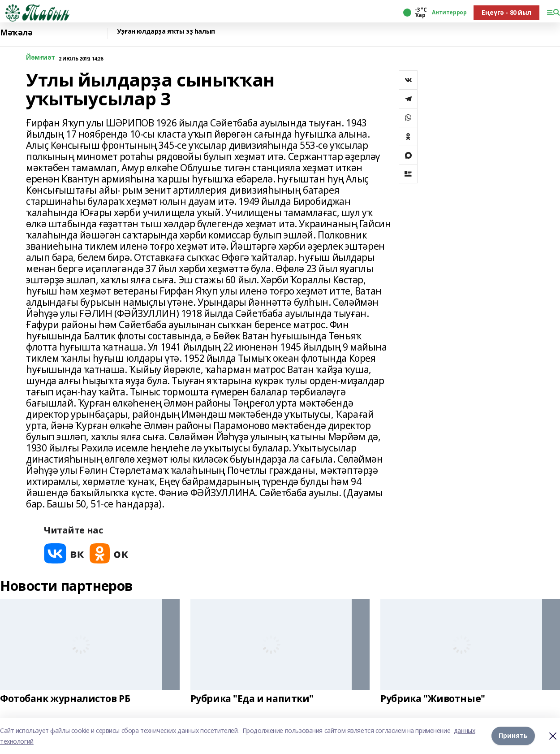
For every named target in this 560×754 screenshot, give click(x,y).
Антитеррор (449, 13)
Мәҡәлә (16, 32)
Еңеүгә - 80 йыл (506, 12)
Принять (513, 736)
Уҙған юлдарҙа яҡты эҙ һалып (166, 32)
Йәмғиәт (41, 58)
